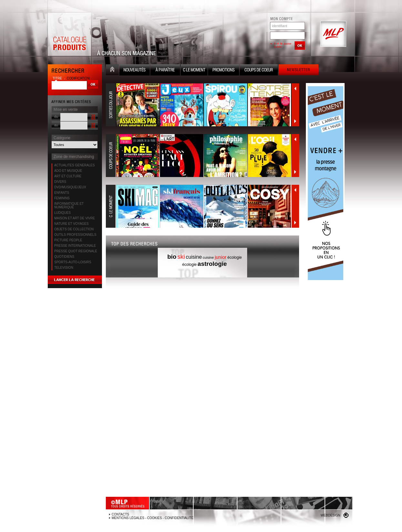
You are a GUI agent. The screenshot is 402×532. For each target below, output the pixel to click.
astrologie (212, 264)
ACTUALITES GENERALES (75, 165)
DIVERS (60, 182)
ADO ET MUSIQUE (68, 171)
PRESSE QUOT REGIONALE (76, 251)
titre (58, 78)
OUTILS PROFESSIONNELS (75, 235)
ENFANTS (62, 193)
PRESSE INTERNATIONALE (75, 246)
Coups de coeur (259, 71)
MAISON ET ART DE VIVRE (75, 218)
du (56, 117)
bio (172, 257)
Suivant (295, 121)
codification (78, 78)
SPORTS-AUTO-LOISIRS (73, 262)
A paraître (165, 71)
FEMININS (62, 198)
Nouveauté (135, 71)
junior (221, 257)
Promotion (224, 71)
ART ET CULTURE (68, 176)
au (56, 125)
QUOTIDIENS (64, 257)
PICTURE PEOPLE (68, 240)
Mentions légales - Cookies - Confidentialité (152, 518)
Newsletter (298, 71)
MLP (333, 34)
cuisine (194, 257)
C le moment (194, 71)
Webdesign (331, 515)
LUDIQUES (62, 213)
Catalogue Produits (69, 34)
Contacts (120, 514)
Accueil (112, 71)
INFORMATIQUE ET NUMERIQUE (69, 205)
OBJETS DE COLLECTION (74, 229)
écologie (235, 257)
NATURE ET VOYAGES (71, 224)
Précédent (295, 89)
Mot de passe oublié (283, 45)
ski (181, 257)
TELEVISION (64, 268)
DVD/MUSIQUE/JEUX (70, 187)
